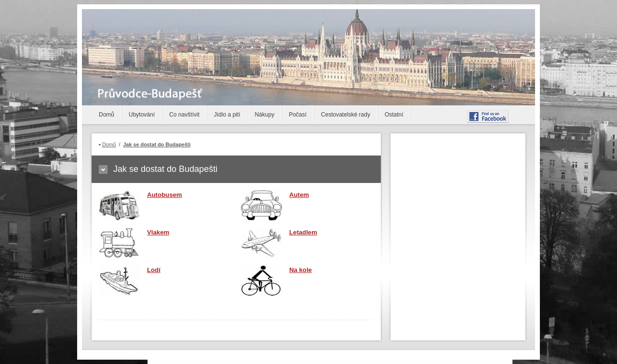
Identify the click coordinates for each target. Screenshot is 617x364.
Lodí (154, 270)
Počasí (298, 115)
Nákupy (264, 115)
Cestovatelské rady (346, 115)
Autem (299, 195)
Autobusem (165, 195)
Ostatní (394, 115)
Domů (107, 115)
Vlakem (158, 232)
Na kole (301, 270)
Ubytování (142, 115)
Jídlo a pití (227, 115)
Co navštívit (184, 115)
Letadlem (303, 232)
